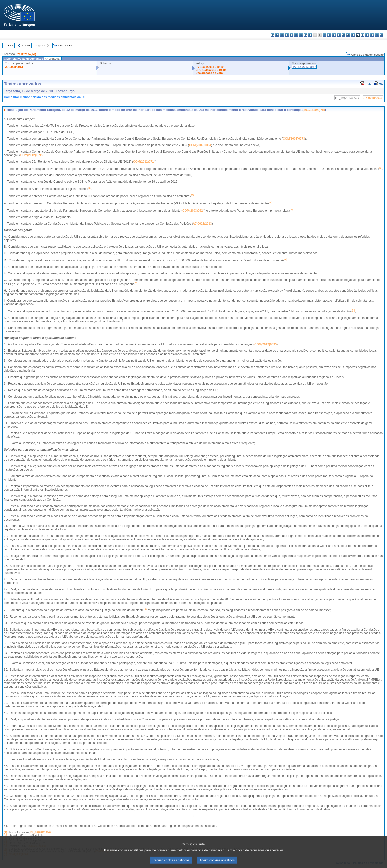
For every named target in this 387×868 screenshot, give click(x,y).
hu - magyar (339, 35)
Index (11, 46)
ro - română (362, 35)
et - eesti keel (296, 35)
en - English (306, 35)
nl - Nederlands (348, 35)
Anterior (26, 46)
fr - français (310, 35)
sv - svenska (381, 35)
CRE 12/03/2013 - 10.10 (211, 70)
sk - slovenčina (367, 35)
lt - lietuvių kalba (334, 35)
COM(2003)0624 (193, 211)
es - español (277, 35)
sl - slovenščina (372, 35)
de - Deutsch (291, 35)
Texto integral (65, 46)
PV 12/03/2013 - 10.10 (210, 67)
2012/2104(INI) (27, 54)
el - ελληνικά (301, 35)
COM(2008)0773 (294, 139)
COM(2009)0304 (200, 145)
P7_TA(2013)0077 (304, 67)
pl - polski (353, 35)
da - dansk (287, 35)
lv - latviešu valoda (329, 35)
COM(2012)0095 (31, 155)
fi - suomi (377, 35)
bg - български (272, 35)
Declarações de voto (209, 73)
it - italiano (325, 35)
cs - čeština (282, 35)
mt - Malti (343, 35)
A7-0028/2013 (14, 67)
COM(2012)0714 (144, 162)
